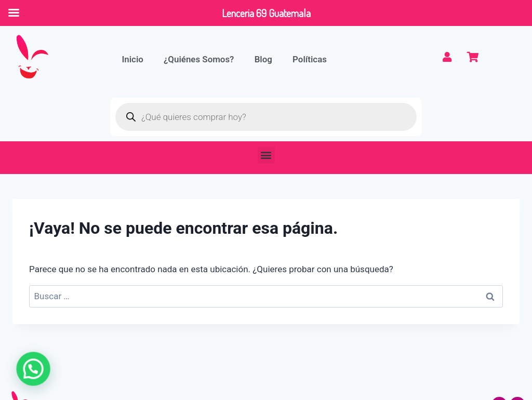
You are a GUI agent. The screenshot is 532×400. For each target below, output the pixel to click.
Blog (265, 59)
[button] (266, 155)
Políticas (312, 59)
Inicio (133, 59)
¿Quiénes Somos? (200, 59)
